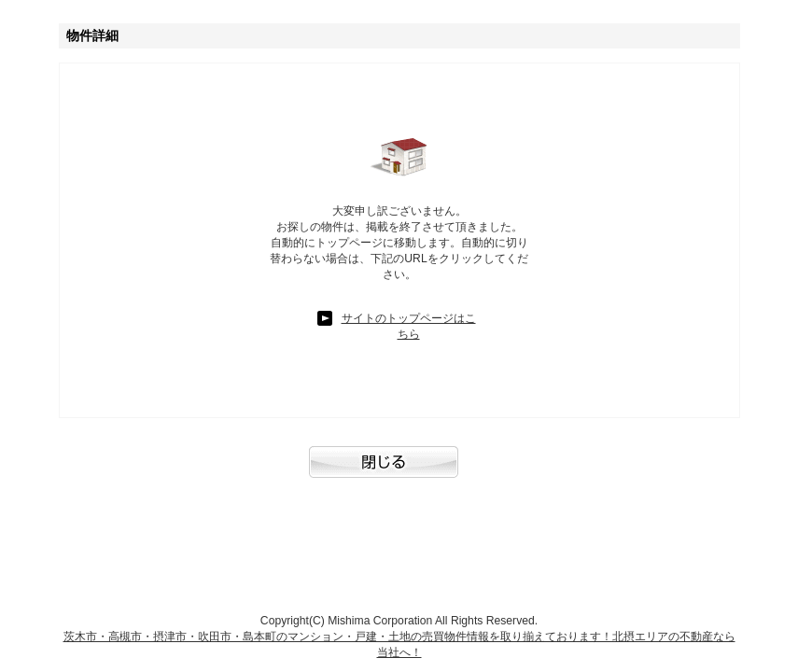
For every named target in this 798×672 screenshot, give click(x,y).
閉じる (399, 471)
